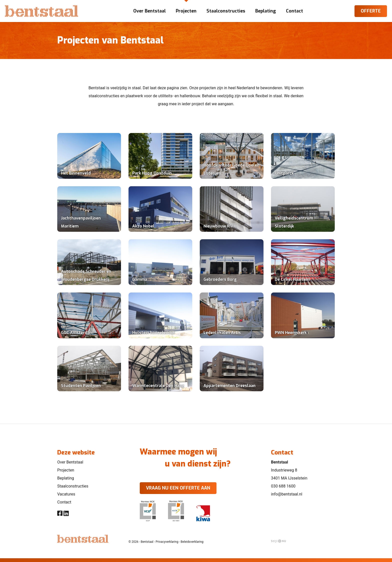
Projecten (66, 470)
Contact (64, 502)
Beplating (66, 478)
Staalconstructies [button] (226, 11)
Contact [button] (294, 11)
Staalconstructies (73, 486)
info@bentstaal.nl (287, 494)
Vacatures (66, 494)
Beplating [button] (266, 11)
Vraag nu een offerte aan (178, 488)
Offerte (371, 11)
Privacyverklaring (167, 542)
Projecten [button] (186, 11)
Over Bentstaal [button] (149, 11)
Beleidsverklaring (192, 542)
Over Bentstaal (70, 462)
